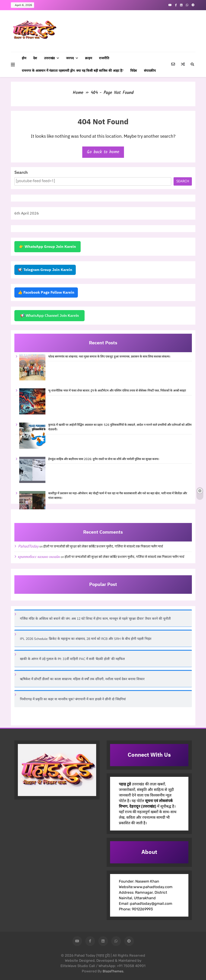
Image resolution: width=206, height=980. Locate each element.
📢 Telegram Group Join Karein (45, 270)
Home (78, 93)
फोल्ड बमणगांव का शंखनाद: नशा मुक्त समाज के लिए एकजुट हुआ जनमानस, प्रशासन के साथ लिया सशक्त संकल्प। (109, 357)
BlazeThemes (113, 971)
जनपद (70, 58)
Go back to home (103, 152)
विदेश (134, 71)
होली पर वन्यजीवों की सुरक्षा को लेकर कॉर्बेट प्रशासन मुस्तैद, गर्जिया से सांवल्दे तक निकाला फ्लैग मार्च (103, 547)
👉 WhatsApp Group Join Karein (48, 247)
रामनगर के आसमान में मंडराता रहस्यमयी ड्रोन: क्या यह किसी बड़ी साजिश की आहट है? (73, 71)
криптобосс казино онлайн (39, 557)
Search (21, 173)
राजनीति (104, 58)
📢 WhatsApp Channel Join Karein (49, 316)
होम (24, 58)
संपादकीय (150, 71)
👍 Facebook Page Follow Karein (46, 292)
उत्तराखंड (49, 58)
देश (35, 58)
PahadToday (28, 546)
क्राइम (89, 58)
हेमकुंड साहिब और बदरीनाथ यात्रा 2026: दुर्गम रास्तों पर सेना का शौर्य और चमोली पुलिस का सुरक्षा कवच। (104, 459)
